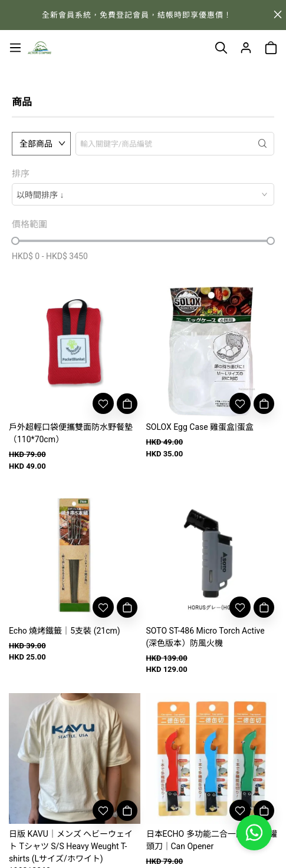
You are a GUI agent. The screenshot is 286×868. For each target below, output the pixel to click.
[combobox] (143, 194)
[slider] (15, 241)
